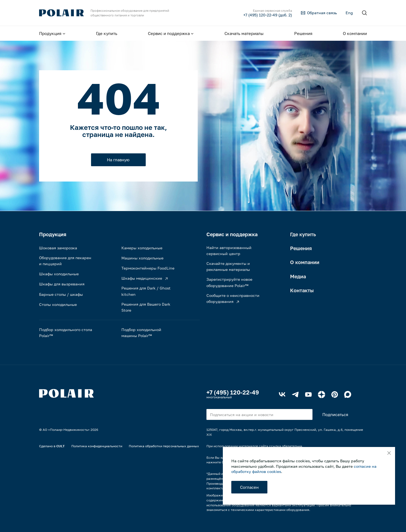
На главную (118, 160)
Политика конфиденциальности (97, 446)
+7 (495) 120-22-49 (233, 392)
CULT (61, 446)
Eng (349, 13)
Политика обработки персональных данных (164, 446)
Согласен (249, 487)
